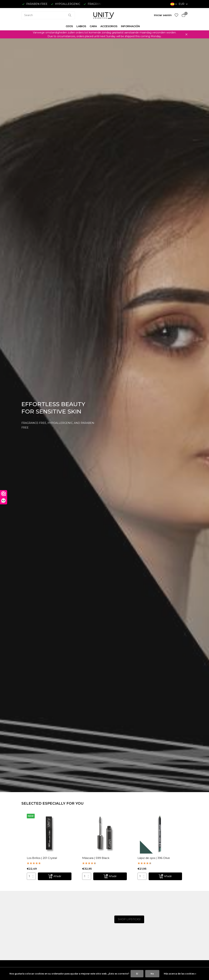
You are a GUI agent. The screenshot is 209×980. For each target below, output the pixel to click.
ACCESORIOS (109, 26)
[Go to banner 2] (62, 936)
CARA (93, 26)
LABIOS (81, 26)
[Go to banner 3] (147, 915)
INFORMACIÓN (130, 26)
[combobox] (48, 15)
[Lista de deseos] (176, 15)
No (152, 974)
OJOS (69, 26)
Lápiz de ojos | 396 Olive (154, 858)
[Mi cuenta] (163, 15)
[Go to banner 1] (62, 914)
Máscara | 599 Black (96, 858)
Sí (137, 974)
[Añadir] (55, 876)
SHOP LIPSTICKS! (129, 919)
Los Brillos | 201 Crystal (42, 858)
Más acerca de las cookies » (180, 974)
